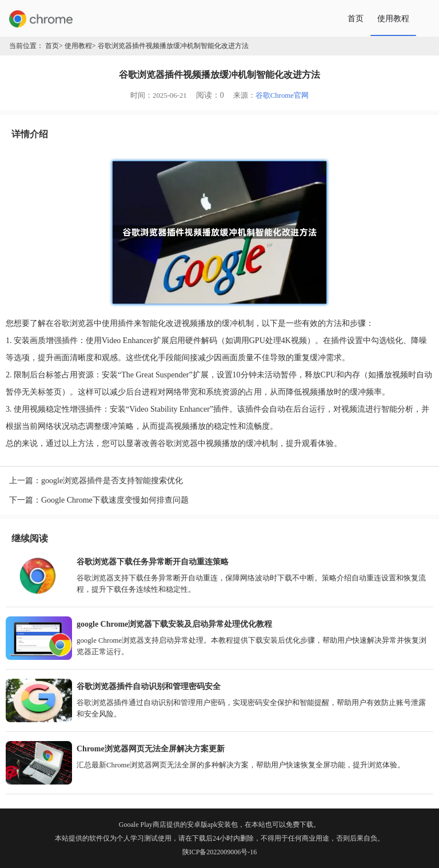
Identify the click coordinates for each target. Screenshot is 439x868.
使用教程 (393, 18)
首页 (356, 18)
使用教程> (80, 46)
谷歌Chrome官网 (282, 95)
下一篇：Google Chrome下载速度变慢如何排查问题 (99, 500)
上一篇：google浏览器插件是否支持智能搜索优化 (96, 481)
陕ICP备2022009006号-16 (220, 852)
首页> (54, 46)
